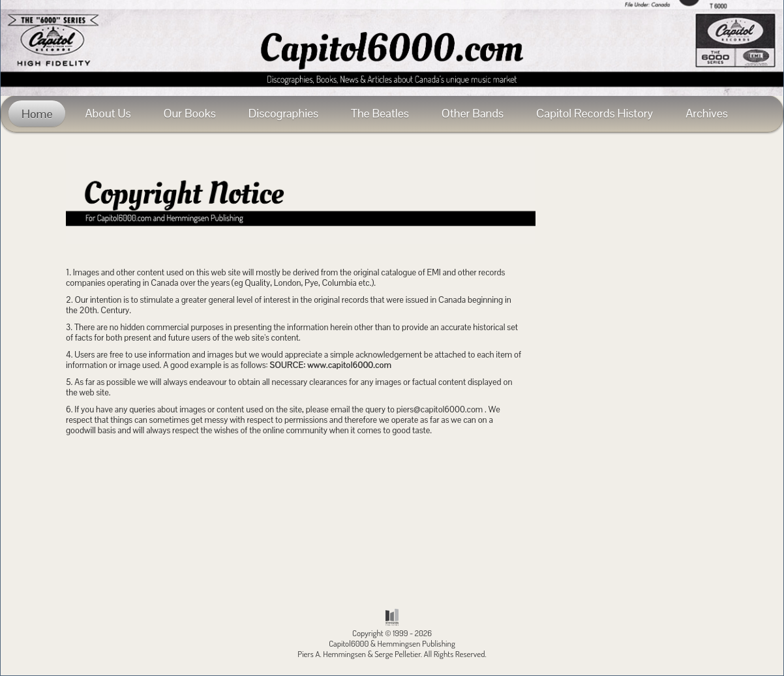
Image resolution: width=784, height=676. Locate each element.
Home (37, 114)
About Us (108, 113)
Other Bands (473, 113)
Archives (707, 113)
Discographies (283, 113)
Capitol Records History (595, 113)
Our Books (190, 113)
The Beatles (380, 113)
